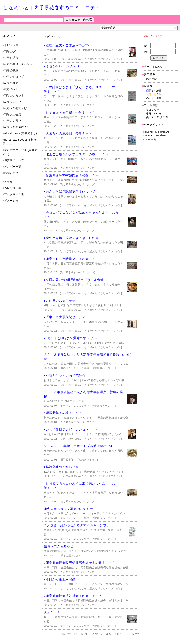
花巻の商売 (11, 83)
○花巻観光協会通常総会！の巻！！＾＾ (73, 596)
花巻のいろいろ (14, 96)
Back (94, 634)
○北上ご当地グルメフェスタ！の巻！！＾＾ (76, 154)
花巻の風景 (11, 70)
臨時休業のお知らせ (58, 546)
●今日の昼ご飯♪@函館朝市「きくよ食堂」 (75, 280)
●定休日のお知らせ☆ (60, 301)
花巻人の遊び (13, 121)
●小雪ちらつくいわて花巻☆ (65, 376)
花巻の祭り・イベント (18, 64)
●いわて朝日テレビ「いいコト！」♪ (70, 429)
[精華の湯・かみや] (71, 555)
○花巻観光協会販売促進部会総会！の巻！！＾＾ (79, 563)
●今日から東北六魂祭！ (61, 579)
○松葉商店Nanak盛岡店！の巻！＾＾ (71, 175)
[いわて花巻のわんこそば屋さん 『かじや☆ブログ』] (91, 59)
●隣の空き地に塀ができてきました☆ (71, 238)
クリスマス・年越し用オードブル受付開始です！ (80, 446)
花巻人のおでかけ (16, 108)
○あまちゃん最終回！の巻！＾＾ (68, 133)
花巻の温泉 (11, 58)
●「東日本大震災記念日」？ (65, 317)
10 (125, 634)
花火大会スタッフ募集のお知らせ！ (70, 509)
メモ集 (9, 182)
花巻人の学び (13, 102)
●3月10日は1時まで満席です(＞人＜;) (72, 338)
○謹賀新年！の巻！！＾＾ (63, 413)
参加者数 (149, 74)
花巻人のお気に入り (17, 127)
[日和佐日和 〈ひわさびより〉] (79, 460)
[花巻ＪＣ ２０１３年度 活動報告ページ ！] (88, 368)
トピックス (11, 45)
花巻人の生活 (13, 114)
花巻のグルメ (13, 51)
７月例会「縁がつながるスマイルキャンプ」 (77, 525)
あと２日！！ (54, 612)
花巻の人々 (11, 89)
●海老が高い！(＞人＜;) (61, 66)
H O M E (10, 36)
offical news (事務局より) (21, 133)
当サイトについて (155, 67)
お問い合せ (11, 173)
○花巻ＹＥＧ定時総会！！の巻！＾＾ (71, 259)
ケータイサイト (154, 125)
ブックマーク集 (14, 194)
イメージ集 (11, 201)
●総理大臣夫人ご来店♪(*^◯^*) (66, 45)
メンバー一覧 (13, 167)
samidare (164, 132)
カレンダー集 (13, 188)
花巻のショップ (14, 77)
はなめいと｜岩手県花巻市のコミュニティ (52, 8)
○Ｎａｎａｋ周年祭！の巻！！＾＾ (70, 112)
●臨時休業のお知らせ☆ (61, 467)
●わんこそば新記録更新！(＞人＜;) (70, 192)
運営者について (14, 160)
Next (136, 634)
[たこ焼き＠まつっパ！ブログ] (78, 105)
